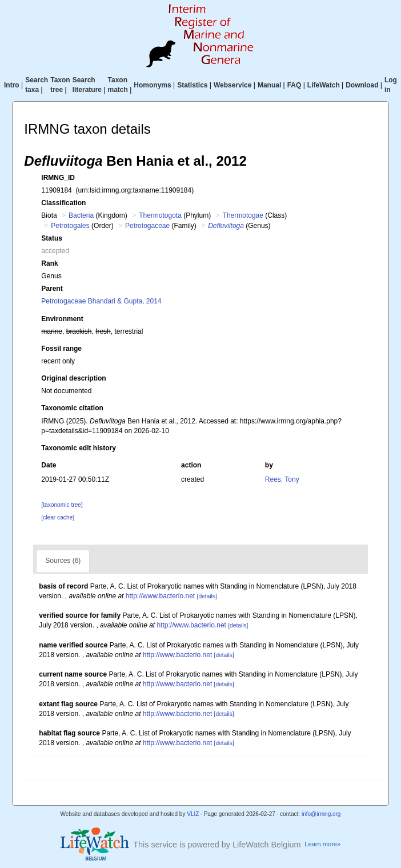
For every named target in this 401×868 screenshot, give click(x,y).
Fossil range (61, 349)
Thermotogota (160, 215)
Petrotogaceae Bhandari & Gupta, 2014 (101, 301)
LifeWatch (324, 85)
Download (362, 85)
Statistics (192, 85)
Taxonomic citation (72, 408)
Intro (12, 85)
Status (52, 238)
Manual (269, 85)
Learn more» (322, 844)
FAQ (294, 85)
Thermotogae (243, 215)
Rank (49, 263)
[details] (207, 596)
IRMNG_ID (58, 178)
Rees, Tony (282, 479)
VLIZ (193, 814)
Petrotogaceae (147, 226)
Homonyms (152, 85)
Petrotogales (70, 226)
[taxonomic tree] (62, 505)
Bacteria (81, 215)
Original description (73, 378)
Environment (62, 319)
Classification (63, 203)
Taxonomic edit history (78, 448)
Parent (52, 289)
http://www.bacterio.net (160, 596)
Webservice (233, 85)
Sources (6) (63, 561)
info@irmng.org (321, 814)
